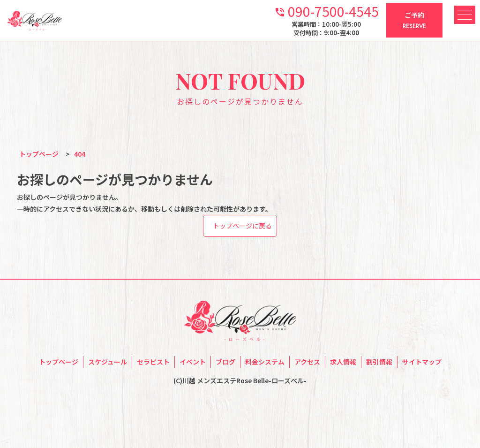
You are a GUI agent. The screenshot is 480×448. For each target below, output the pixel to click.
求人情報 (343, 362)
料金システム (265, 362)
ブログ (225, 362)
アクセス (307, 362)
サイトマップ (422, 362)
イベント (193, 362)
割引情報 (379, 362)
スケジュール (108, 362)
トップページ (59, 362)
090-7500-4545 (326, 11)
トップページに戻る (242, 226)
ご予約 (414, 21)
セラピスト (153, 362)
